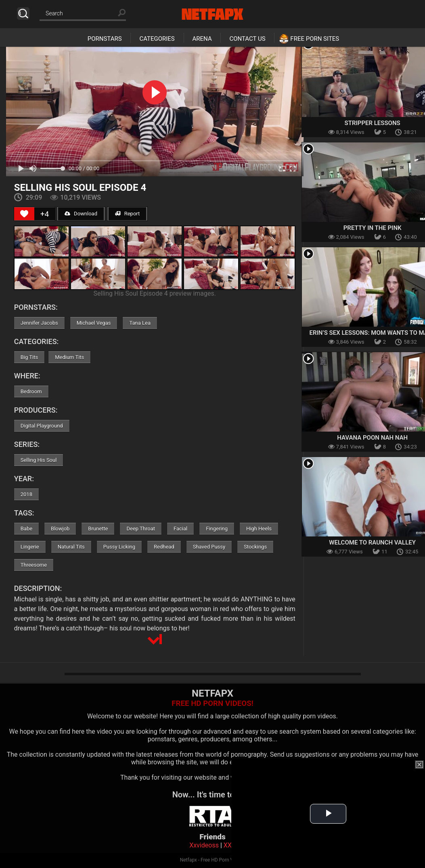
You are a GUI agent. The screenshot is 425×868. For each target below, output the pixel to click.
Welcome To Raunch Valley (372, 542)
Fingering (217, 529)
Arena (202, 39)
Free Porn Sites (315, 39)
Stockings (255, 547)
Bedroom (31, 391)
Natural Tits (71, 547)
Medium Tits (69, 357)
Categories (157, 39)
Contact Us (247, 39)
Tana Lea (140, 323)
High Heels (259, 529)
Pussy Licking (119, 547)
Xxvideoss (204, 845)
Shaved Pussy (209, 547)
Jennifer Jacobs (39, 323)
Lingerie (30, 547)
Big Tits (29, 357)
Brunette (98, 529)
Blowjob (60, 529)
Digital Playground (42, 426)
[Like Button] (24, 214)
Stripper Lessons (373, 123)
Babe (26, 529)
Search (23, 14)
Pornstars (105, 39)
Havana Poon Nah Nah (372, 438)
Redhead (164, 547)
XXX (230, 845)
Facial (180, 529)
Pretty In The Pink (373, 228)
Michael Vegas (94, 323)
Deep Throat (141, 529)
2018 (26, 494)
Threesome (34, 565)
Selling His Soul (39, 460)
